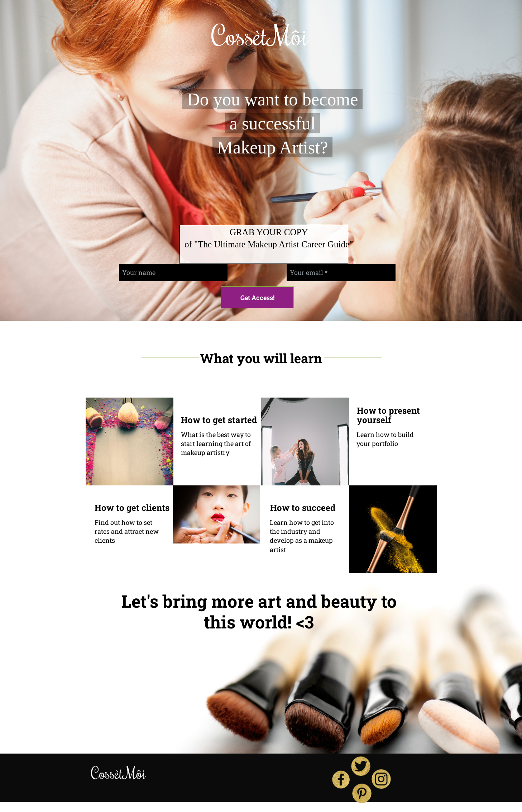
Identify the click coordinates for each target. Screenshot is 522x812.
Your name (139, 272)
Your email (307, 272)
